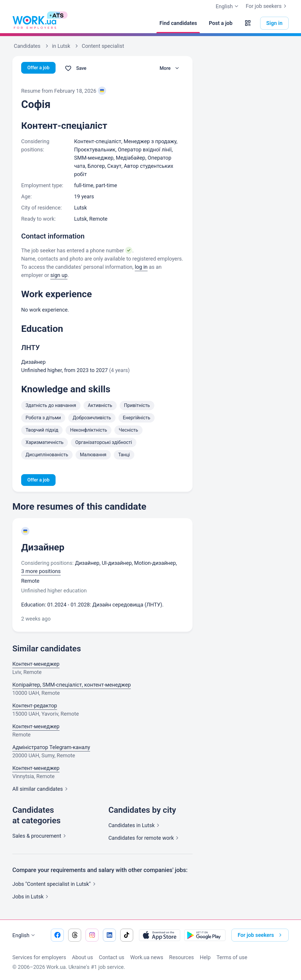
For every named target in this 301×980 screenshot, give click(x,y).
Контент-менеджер (36, 665)
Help (205, 957)
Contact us (112, 957)
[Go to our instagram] (92, 935)
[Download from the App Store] (160, 935)
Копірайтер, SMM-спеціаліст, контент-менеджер (72, 686)
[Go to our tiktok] (127, 935)
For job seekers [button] (261, 935)
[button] (248, 23)
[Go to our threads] (75, 935)
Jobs (31, 898)
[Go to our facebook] (57, 935)
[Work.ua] (34, 23)
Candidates (135, 826)
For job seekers (267, 6)
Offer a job (40, 68)
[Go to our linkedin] (109, 935)
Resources (181, 957)
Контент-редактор (35, 707)
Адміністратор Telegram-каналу (51, 748)
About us (83, 957)
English (24, 935)
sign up (59, 275)
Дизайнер (43, 548)
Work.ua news (147, 957)
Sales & (40, 837)
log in (141, 267)
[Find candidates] (178, 23)
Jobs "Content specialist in (55, 885)
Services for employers (39, 957)
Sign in (274, 23)
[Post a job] (220, 23)
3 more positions (41, 572)
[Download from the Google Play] (205, 935)
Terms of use (232, 957)
